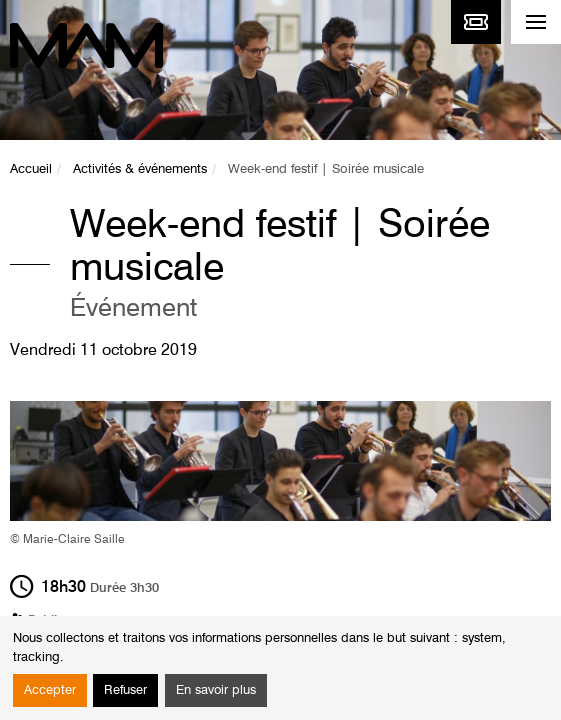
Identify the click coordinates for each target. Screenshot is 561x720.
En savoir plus (216, 690)
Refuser (125, 690)
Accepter (50, 690)
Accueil (31, 169)
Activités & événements (140, 169)
